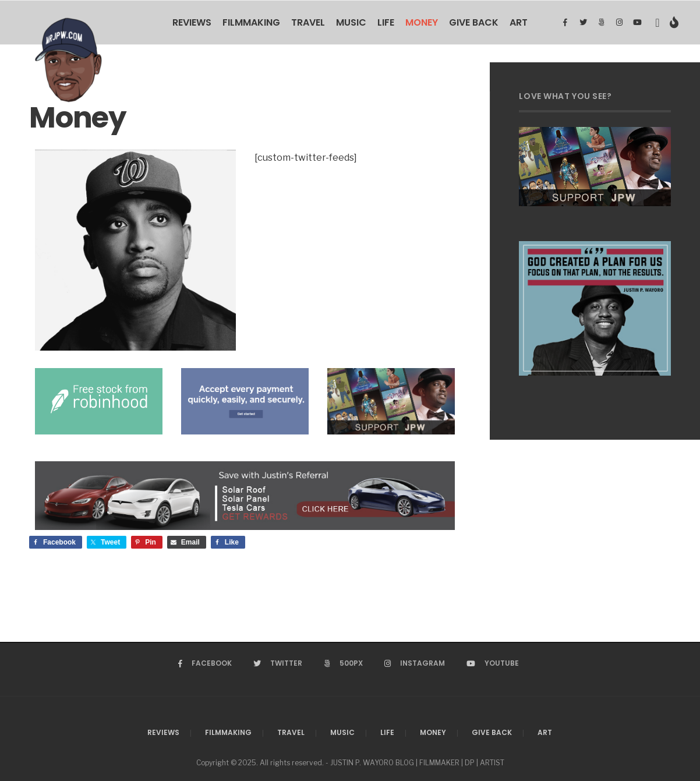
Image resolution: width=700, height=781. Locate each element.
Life (386, 22)
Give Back (474, 22)
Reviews (192, 22)
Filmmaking (251, 22)
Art (519, 22)
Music (351, 22)
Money (422, 22)
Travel (308, 22)
